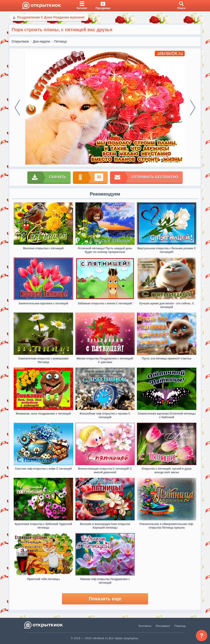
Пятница (60, 41)
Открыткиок (20, 41)
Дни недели (41, 41)
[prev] (17, 108)
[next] (193, 108)
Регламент (163, 626)
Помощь (180, 626)
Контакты (145, 626)
